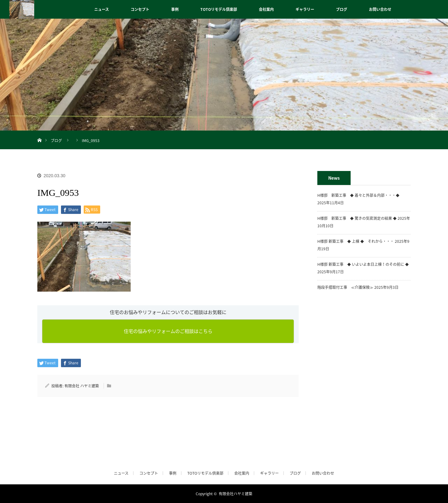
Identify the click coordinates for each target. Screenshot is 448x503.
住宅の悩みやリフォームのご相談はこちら (168, 331)
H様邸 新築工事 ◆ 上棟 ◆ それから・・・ (356, 241)
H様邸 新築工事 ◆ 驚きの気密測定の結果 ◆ (357, 218)
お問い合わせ (380, 9)
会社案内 (266, 9)
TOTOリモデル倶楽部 (219, 9)
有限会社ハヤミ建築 (236, 494)
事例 (175, 9)
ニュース (102, 9)
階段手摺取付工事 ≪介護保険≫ (345, 287)
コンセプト (140, 9)
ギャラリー (305, 9)
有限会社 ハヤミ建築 (82, 386)
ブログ (342, 9)
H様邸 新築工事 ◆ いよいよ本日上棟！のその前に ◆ (363, 264)
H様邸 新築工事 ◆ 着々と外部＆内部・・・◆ (360, 195)
